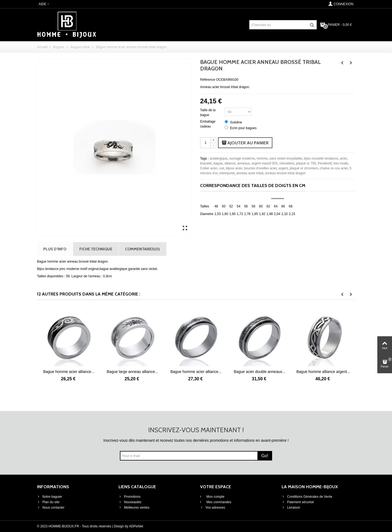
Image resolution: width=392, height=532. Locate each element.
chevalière (287, 163)
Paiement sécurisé (298, 502)
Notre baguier (50, 497)
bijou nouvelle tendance (321, 158)
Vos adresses (213, 508)
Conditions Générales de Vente (307, 497)
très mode (340, 163)
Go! (265, 456)
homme (262, 158)
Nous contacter (51, 508)
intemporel (227, 173)
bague (218, 163)
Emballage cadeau (208, 124)
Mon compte (215, 497)
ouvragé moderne (242, 158)
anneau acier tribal (250, 173)
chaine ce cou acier (334, 168)
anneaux (244, 163)
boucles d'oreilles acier (260, 168)
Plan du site (48, 502)
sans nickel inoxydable (286, 158)
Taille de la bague (208, 113)
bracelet (206, 163)
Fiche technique (96, 249)
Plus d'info (55, 249)
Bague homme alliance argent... (323, 372)
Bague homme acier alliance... (69, 372)
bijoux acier (234, 168)
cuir (221, 168)
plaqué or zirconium (304, 168)
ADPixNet (136, 526)
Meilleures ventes (134, 508)
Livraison (291, 508)
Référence (208, 80)
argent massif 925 (265, 163)
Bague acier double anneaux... (260, 372)
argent (283, 168)
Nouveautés (130, 502)
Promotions (130, 497)
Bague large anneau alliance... (133, 372)
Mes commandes (218, 502)
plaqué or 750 (306, 163)
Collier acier (209, 168)
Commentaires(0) (142, 249)
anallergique (218, 158)
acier (343, 158)
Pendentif (325, 163)
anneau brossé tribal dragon (285, 173)
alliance (230, 163)
